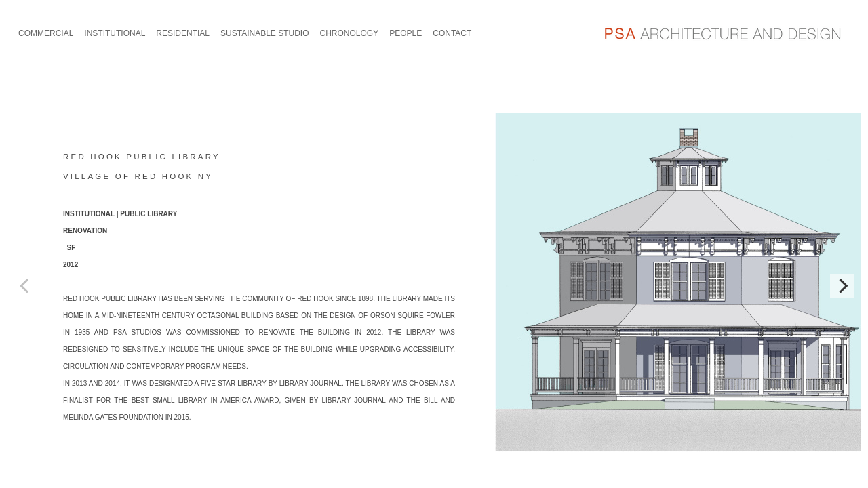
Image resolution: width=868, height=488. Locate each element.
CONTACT (452, 33)
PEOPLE (406, 33)
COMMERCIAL (46, 33)
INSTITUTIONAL (115, 33)
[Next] (842, 286)
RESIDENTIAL (183, 33)
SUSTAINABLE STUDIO (264, 33)
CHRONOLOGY (350, 33)
